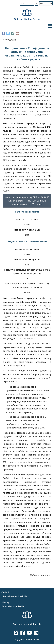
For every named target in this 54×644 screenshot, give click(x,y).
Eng (50, 3)
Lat (46, 3)
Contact (5, 592)
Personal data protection (13, 606)
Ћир (42, 3)
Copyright (18, 639)
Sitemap (5, 602)
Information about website (14, 596)
